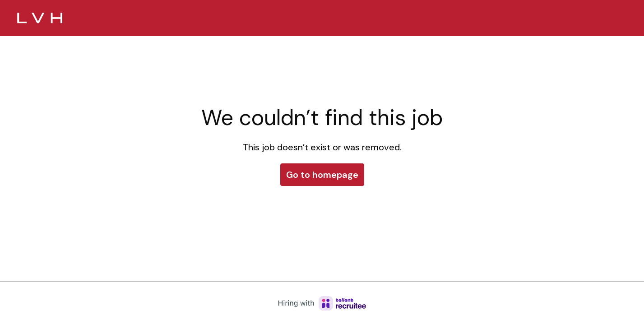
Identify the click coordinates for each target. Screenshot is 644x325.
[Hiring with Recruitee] (322, 303)
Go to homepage (322, 175)
